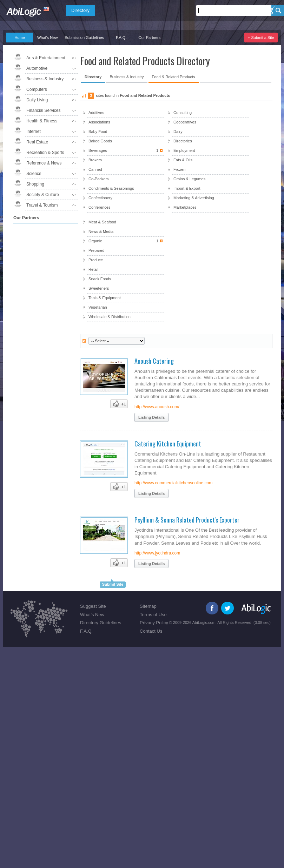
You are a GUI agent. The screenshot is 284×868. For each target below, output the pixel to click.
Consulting (183, 113)
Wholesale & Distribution (110, 317)
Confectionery (100, 198)
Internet (34, 132)
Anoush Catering (154, 361)
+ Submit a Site (261, 38)
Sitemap (148, 606)
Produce (96, 260)
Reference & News (44, 163)
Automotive (37, 68)
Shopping (35, 184)
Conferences (99, 207)
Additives (96, 113)
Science (34, 174)
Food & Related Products (174, 77)
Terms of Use (153, 615)
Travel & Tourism (42, 205)
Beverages (126, 151)
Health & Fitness (42, 121)
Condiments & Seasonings (111, 188)
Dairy (178, 132)
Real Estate (37, 142)
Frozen (179, 169)
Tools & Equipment (105, 298)
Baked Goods (100, 141)
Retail (93, 269)
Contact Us (151, 631)
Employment (184, 150)
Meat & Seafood (102, 222)
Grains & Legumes (189, 179)
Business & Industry (45, 79)
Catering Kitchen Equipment (168, 444)
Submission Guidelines (84, 38)
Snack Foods (100, 279)
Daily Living (37, 100)
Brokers (95, 160)
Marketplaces (185, 207)
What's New (47, 38)
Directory (80, 10)
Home (19, 38)
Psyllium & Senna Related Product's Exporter (187, 520)
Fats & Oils (183, 160)
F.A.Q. (121, 38)
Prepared (96, 250)
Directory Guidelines (101, 623)
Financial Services (43, 110)
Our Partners (149, 38)
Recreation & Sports (45, 153)
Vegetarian (98, 307)
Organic (126, 241)
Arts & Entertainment (46, 58)
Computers (37, 89)
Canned (95, 169)
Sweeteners (99, 288)
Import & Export (187, 188)
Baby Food (98, 132)
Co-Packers (98, 179)
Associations (99, 122)
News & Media (101, 231)
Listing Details (151, 417)
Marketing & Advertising (194, 198)
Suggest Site (93, 606)
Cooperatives (185, 122)
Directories (183, 141)
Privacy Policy (154, 623)
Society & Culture (43, 195)
